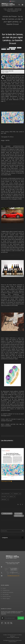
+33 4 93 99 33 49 (13, 573)
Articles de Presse (18, 9)
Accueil (5, 9)
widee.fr (15, 642)
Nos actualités (10, 9)
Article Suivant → (19, 516)
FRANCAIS (12, 1)
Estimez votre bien (7, 596)
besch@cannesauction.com (13, 576)
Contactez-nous (6, 590)
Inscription (21, 618)
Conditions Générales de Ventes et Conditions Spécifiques (12, 635)
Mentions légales (6, 599)
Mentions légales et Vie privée (13, 637)
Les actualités (18, 514)
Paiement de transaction (8, 592)
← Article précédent (7, 514)
